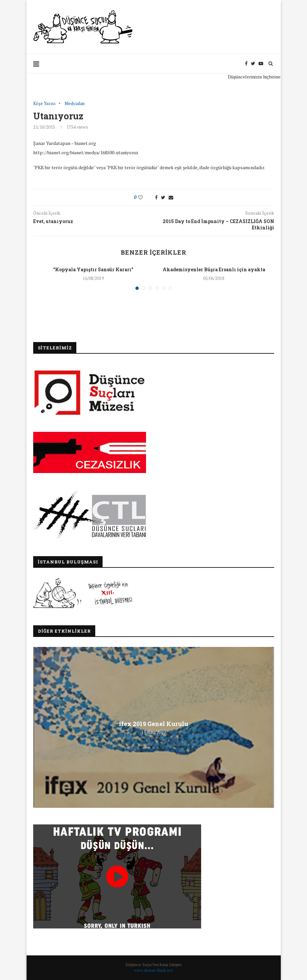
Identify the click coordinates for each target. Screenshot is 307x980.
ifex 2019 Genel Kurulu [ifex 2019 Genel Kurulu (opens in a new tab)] (153, 724)
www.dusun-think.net (153, 970)
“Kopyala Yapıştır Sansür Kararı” (93, 269)
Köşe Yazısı (44, 104)
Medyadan (75, 104)
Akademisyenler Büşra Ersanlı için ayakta (214, 269)
